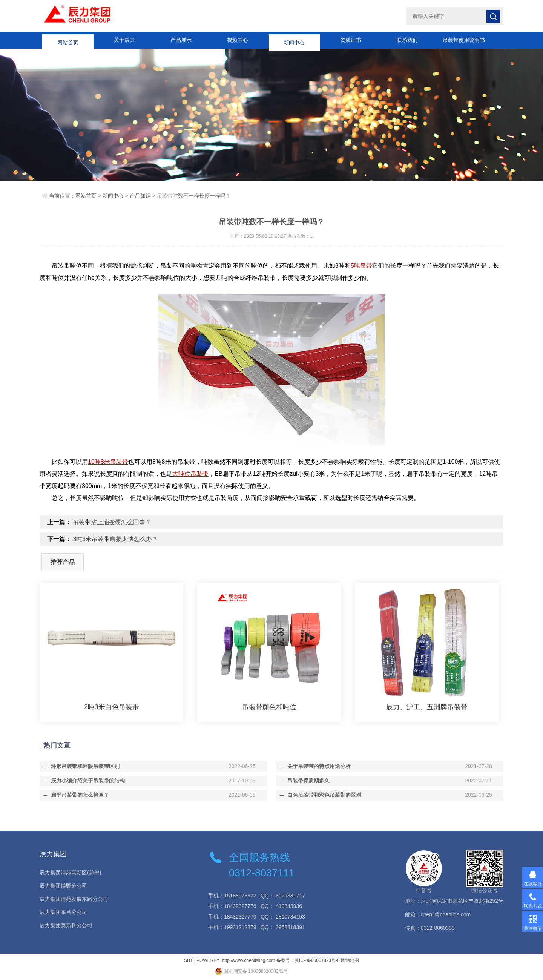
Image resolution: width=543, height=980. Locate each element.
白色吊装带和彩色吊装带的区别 (324, 795)
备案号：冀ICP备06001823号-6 (308, 960)
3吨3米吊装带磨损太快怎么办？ (115, 539)
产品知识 (140, 196)
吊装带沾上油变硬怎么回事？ (112, 522)
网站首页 (68, 40)
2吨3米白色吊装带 (112, 707)
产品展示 (181, 40)
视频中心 (238, 40)
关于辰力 (124, 40)
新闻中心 (294, 40)
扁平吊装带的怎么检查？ (80, 795)
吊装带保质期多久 (308, 781)
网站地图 (350, 960)
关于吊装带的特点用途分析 (319, 766)
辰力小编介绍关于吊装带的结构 (88, 781)
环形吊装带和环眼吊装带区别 (85, 766)
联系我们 (407, 40)
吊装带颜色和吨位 (269, 707)
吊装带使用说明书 (464, 40)
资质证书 (351, 40)
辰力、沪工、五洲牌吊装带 (427, 707)
